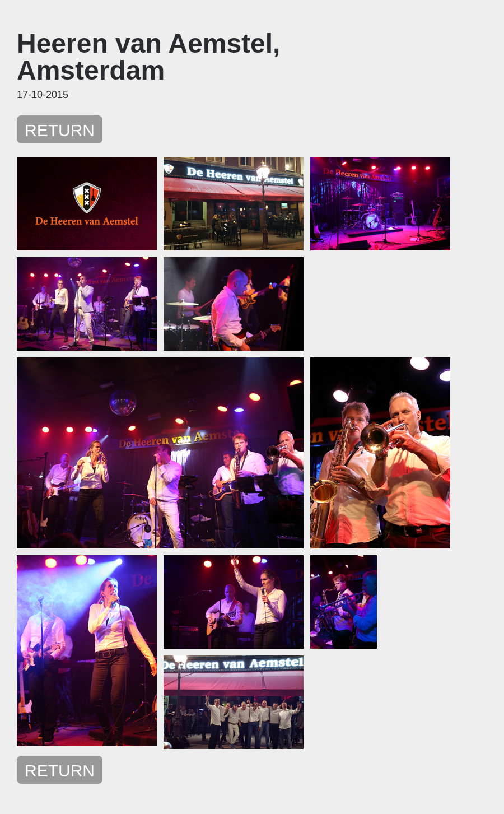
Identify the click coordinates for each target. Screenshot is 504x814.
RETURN (60, 130)
